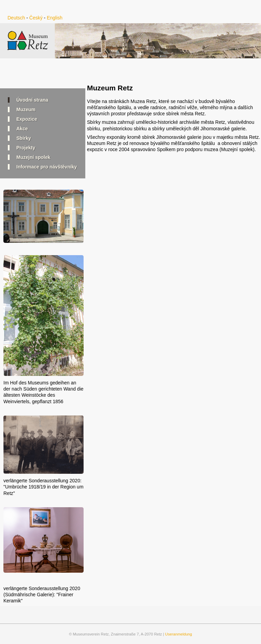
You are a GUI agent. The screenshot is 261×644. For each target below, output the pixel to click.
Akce (22, 129)
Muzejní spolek (33, 157)
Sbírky (24, 138)
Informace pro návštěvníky (47, 167)
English (55, 18)
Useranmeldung (179, 634)
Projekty (26, 148)
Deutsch (16, 18)
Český (36, 18)
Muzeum (26, 109)
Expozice (27, 119)
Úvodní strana (32, 100)
